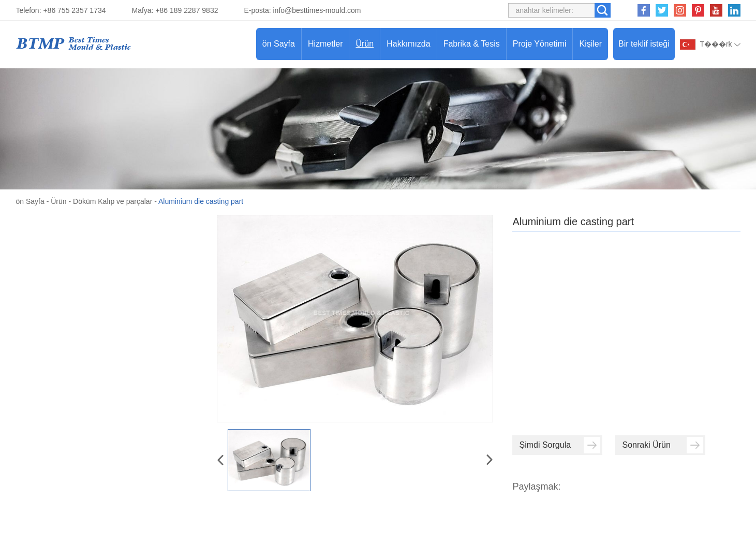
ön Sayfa (279, 44)
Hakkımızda (408, 44)
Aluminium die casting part (201, 201)
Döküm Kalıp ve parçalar (113, 201)
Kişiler (590, 44)
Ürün (365, 44)
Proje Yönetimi (540, 44)
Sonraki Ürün (663, 445)
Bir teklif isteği (644, 44)
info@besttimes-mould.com (317, 10)
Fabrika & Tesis (472, 44)
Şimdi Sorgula (560, 445)
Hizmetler (325, 44)
